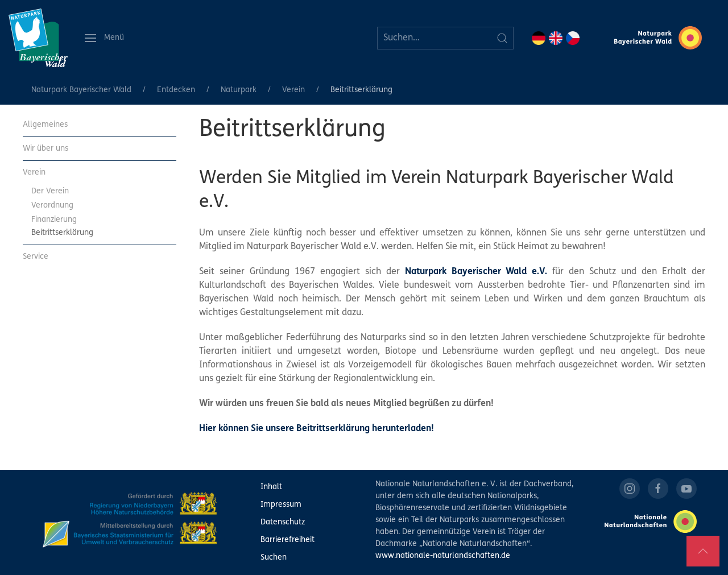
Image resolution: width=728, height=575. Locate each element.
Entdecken (176, 90)
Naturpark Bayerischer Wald (81, 90)
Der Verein (50, 191)
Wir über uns (45, 149)
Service (36, 257)
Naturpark (239, 90)
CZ (573, 38)
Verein (293, 90)
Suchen (274, 558)
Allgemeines (45, 125)
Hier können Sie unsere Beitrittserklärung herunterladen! (317, 429)
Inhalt (271, 487)
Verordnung (52, 206)
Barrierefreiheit (288, 540)
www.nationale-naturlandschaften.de (443, 556)
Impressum (281, 505)
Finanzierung (54, 220)
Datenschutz (283, 522)
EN (556, 38)
